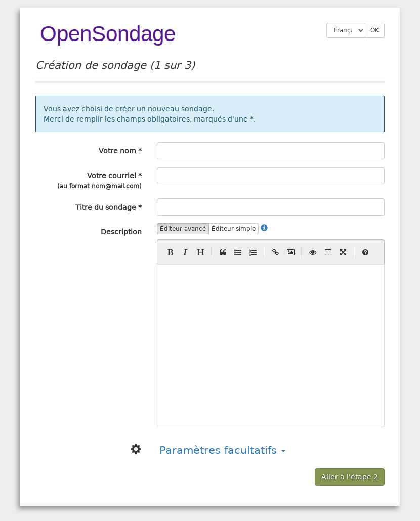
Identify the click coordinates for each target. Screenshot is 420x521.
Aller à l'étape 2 (350, 477)
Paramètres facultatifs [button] (222, 450)
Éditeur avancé (183, 229)
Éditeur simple (234, 229)
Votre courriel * (99, 181)
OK (375, 30)
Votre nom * (120, 151)
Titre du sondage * (109, 207)
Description (121, 232)
